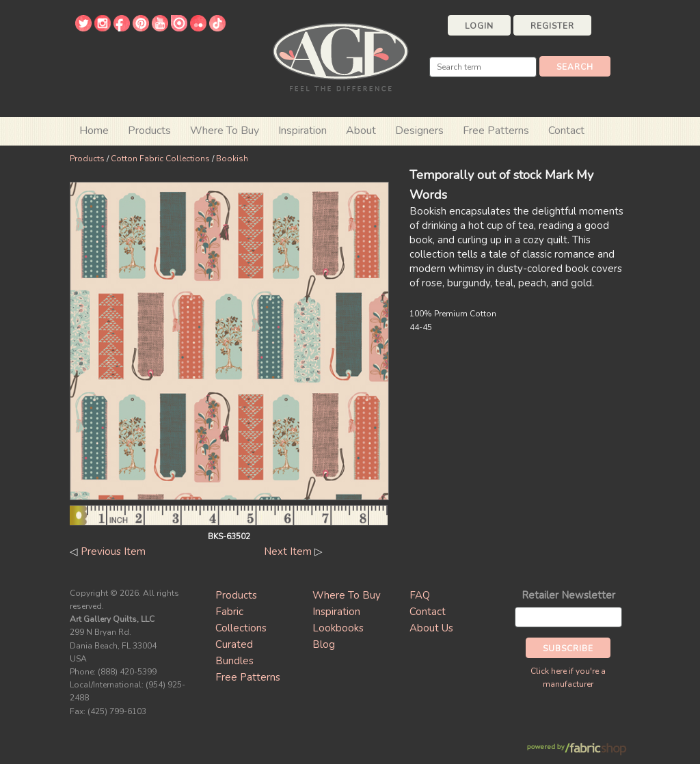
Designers (419, 131)
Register (552, 26)
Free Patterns (496, 131)
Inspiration (302, 131)
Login (479, 26)
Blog (324, 644)
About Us (431, 628)
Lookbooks (338, 628)
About (361, 131)
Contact (566, 131)
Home (94, 131)
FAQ (420, 595)
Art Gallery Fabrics (340, 56)
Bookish (232, 159)
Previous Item (113, 551)
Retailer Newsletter (568, 595)
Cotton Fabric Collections (160, 159)
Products (87, 159)
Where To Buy (347, 595)
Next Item (288, 551)
